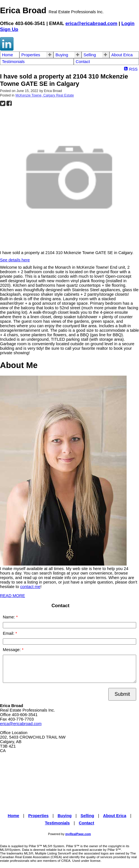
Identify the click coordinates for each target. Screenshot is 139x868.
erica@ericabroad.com (91, 23)
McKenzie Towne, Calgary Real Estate (45, 95)
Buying (62, 55)
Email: (9, 633)
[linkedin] (7, 49)
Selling (90, 55)
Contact (83, 62)
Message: (12, 650)
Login (128, 23)
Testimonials (13, 62)
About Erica (122, 55)
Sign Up (9, 29)
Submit (122, 694)
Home (7, 55)
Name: (9, 617)
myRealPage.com (78, 834)
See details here (15, 260)
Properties (31, 55)
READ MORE (13, 596)
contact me (30, 587)
